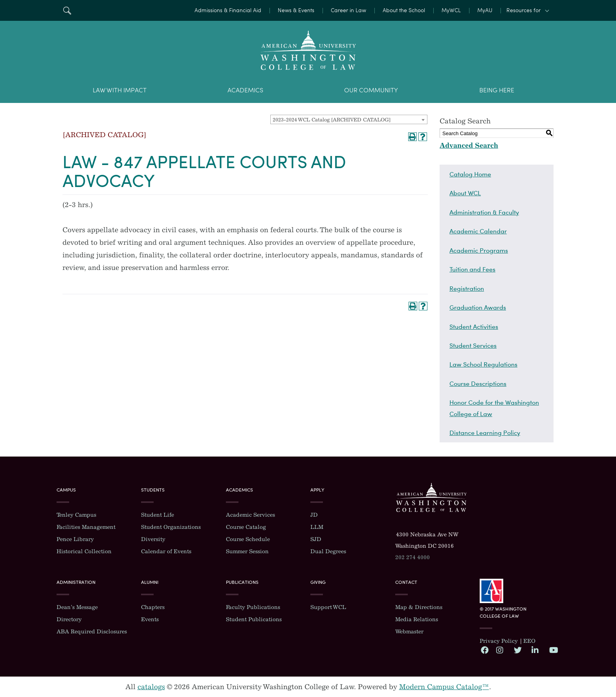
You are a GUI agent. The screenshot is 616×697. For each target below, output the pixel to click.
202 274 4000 (412, 557)
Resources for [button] (523, 10)
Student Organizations (171, 527)
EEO (529, 641)
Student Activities (474, 326)
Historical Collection (84, 551)
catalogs (151, 687)
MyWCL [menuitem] (451, 10)
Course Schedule (248, 539)
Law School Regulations (483, 364)
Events (150, 619)
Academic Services (250, 515)
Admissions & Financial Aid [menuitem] (228, 10)
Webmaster (409, 632)
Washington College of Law (431, 497)
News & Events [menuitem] (296, 10)
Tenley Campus (76, 515)
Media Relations (417, 619)
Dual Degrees (328, 551)
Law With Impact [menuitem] (120, 90)
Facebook (484, 650)
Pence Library (75, 539)
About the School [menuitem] (404, 10)
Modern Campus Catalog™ (444, 687)
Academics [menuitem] (245, 90)
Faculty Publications (253, 607)
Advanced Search (469, 145)
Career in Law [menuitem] (348, 10)
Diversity (153, 539)
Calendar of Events (166, 551)
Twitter (517, 650)
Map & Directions (419, 607)
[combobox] (349, 119)
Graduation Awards (478, 307)
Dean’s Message (77, 607)
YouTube (553, 650)
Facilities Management (86, 527)
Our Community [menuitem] (371, 90)
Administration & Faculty (484, 212)
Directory (69, 619)
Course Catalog (246, 527)
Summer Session (247, 551)
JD (314, 515)
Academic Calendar (478, 231)
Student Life (158, 515)
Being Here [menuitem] (497, 90)
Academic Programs (479, 250)
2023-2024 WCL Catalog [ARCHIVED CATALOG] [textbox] (332, 120)
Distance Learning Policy (485, 433)
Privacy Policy (499, 641)
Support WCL (328, 607)
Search (67, 10)
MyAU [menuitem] (485, 10)
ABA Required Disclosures (92, 632)
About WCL (465, 193)
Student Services (473, 345)
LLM (317, 527)
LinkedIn (535, 650)
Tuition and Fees (472, 269)
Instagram (500, 650)
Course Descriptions (478, 383)
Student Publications (254, 619)
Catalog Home (470, 174)
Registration (467, 288)
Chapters (153, 607)
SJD (316, 539)
